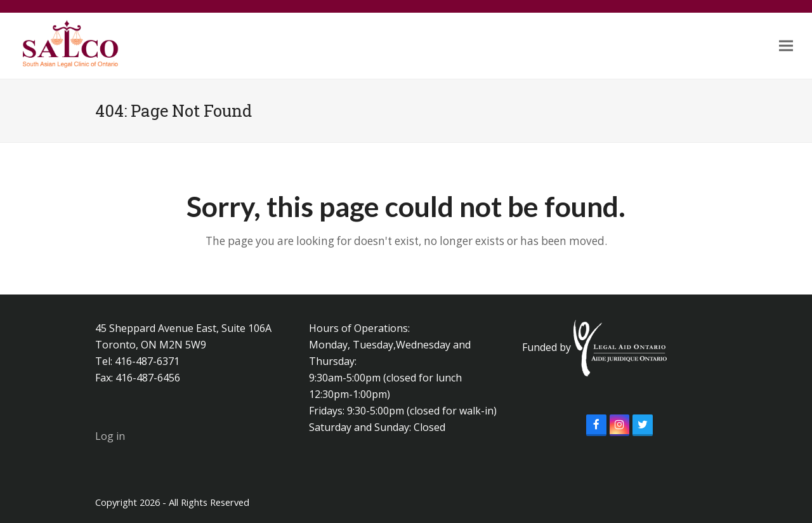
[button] (786, 46)
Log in (110, 436)
